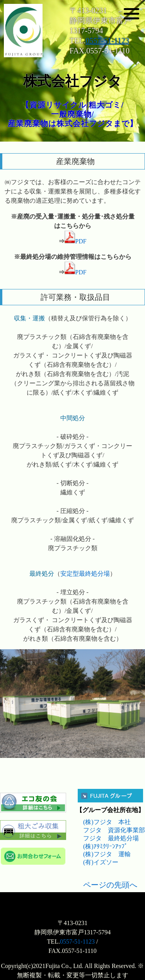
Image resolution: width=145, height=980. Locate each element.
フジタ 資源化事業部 (114, 830)
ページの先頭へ (110, 885)
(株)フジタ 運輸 (107, 854)
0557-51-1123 (107, 41)
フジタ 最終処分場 (111, 838)
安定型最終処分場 (85, 574)
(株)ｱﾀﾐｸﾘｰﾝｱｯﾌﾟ (105, 846)
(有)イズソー (101, 862)
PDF (75, 241)
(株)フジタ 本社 (107, 822)
